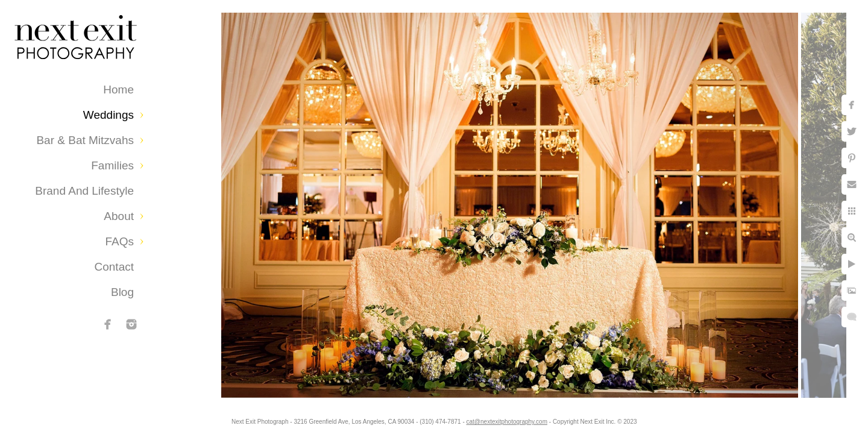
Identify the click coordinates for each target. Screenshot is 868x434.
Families (112, 165)
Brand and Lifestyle (84, 191)
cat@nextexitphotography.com (507, 422)
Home (118, 90)
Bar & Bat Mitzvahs (85, 140)
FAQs (119, 241)
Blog (122, 292)
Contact (114, 267)
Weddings (108, 115)
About (119, 216)
